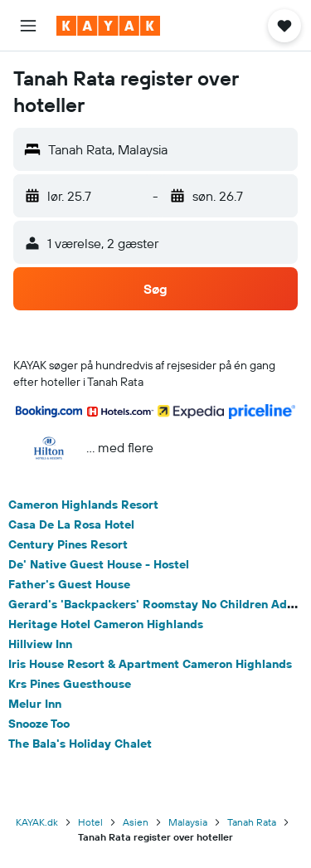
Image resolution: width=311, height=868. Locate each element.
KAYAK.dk (37, 822)
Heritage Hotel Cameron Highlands (106, 624)
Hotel (90, 822)
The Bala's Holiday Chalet (80, 744)
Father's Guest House (69, 584)
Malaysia (188, 822)
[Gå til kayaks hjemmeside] (108, 26)
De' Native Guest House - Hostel (99, 564)
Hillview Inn (40, 644)
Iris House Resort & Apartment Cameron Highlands (150, 664)
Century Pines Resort (68, 544)
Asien (136, 822)
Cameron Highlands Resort (83, 505)
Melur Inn (35, 704)
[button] (28, 26)
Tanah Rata (252, 822)
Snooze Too (39, 724)
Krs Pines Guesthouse (70, 684)
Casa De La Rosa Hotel (71, 524)
